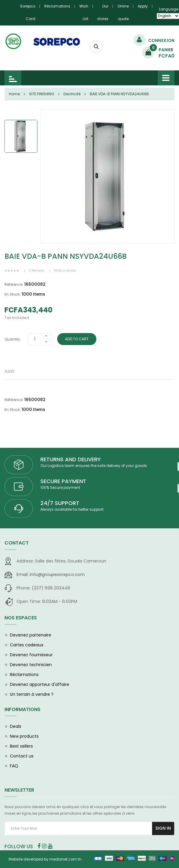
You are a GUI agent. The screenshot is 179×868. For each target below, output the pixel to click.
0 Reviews (37, 271)
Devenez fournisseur (31, 655)
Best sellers (21, 746)
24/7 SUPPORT (60, 503)
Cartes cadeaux (27, 645)
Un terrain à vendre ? (32, 694)
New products (24, 736)
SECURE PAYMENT (63, 481)
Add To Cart (77, 339)
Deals (16, 726)
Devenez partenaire (31, 635)
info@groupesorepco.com (51, 574)
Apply (143, 6)
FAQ (14, 766)
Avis (9, 371)
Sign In (163, 828)
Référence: (14, 284)
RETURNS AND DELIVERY (71, 459)
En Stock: (13, 294)
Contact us (22, 756)
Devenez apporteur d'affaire (40, 684)
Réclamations (57, 6)
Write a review (65, 271)
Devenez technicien (31, 665)
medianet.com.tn (65, 859)
